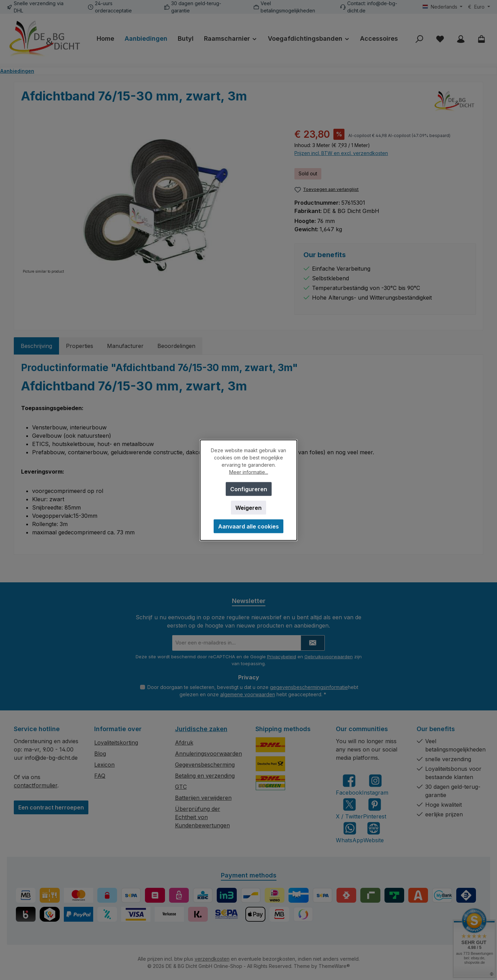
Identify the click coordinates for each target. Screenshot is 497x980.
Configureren (249, 489)
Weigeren (248, 507)
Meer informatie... (249, 472)
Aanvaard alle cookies (248, 526)
